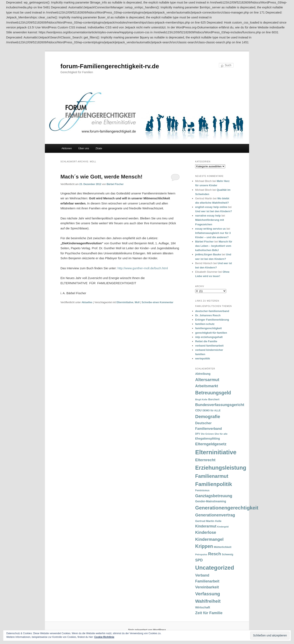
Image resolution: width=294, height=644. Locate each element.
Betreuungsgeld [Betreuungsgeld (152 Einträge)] (213, 393)
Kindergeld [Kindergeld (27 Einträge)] (223, 527)
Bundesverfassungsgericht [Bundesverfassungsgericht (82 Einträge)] (220, 405)
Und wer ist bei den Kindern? (214, 211)
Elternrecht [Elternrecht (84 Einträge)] (205, 460)
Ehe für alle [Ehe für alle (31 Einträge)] (221, 434)
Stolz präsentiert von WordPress (147, 630)
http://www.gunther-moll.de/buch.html (143, 268)
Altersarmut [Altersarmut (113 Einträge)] (207, 380)
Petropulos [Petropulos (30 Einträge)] (201, 554)
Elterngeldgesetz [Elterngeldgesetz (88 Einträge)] (211, 444)
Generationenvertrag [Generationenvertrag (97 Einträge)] (215, 515)
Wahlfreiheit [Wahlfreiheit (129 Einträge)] (208, 601)
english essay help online (211, 207)
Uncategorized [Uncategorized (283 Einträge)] (215, 568)
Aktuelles (87, 302)
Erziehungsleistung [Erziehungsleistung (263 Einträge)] (221, 468)
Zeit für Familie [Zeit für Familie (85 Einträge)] (209, 613)
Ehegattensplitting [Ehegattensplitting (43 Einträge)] (208, 439)
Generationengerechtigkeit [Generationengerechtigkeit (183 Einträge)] (227, 508)
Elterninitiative (125, 302)
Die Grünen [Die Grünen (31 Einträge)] (207, 434)
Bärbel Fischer (115, 184)
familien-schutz (205, 324)
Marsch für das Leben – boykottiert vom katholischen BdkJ (214, 246)
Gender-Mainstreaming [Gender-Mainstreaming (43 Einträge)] (211, 501)
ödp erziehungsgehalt (209, 337)
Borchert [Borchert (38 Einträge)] (214, 399)
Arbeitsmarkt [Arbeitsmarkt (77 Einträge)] (207, 386)
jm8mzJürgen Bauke (208, 254)
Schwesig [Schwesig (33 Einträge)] (228, 554)
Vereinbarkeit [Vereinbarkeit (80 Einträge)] (207, 587)
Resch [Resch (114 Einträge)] (214, 554)
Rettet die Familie (206, 341)
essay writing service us (210, 229)
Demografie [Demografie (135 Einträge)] (208, 417)
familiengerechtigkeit (208, 328)
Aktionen (67, 148)
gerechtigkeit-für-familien (211, 333)
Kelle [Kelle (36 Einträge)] (218, 521)
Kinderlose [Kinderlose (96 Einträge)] (206, 532)
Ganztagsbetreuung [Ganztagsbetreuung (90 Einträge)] (214, 496)
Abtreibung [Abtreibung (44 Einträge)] (203, 374)
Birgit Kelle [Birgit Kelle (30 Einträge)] (201, 399)
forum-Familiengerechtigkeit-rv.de (110, 66)
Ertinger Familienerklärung (212, 320)
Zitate (99, 148)
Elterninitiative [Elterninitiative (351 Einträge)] (216, 452)
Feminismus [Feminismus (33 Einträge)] (202, 490)
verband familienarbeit (209, 346)
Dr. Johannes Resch (208, 315)
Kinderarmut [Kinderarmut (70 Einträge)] (206, 526)
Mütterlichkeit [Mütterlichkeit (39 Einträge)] (223, 547)
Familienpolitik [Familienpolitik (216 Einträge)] (214, 484)
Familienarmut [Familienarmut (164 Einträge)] (212, 476)
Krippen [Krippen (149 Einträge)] (204, 546)
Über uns (84, 148)
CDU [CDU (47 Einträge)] (198, 410)
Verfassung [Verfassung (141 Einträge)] (208, 594)
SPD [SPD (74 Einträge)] (199, 560)
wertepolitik (203, 358)
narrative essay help (208, 216)
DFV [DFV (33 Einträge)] (198, 434)
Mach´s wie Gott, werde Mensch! (101, 177)
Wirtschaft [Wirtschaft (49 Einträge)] (203, 607)
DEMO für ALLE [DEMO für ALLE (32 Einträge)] (212, 411)
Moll (137, 302)
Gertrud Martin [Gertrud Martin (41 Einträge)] (205, 521)
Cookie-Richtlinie (104, 637)
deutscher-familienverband (212, 311)
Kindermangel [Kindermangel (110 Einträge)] (209, 539)
